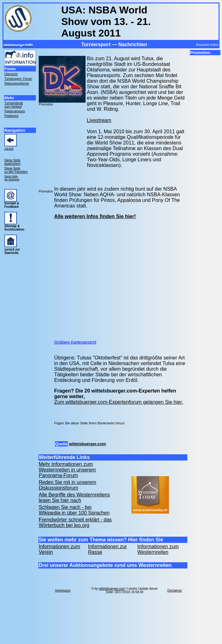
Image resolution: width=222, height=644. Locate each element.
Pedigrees (11, 116)
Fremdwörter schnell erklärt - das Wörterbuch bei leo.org (75, 522)
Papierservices (15, 111)
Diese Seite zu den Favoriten (16, 170)
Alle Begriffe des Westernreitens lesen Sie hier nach (74, 498)
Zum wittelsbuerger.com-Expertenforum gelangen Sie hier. (119, 402)
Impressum (63, 590)
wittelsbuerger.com (87, 444)
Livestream (99, 120)
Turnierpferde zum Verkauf (14, 105)
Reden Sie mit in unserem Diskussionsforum (67, 485)
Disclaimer (175, 590)
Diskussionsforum (17, 83)
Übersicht (11, 74)
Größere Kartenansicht (75, 342)
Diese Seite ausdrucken (12, 162)
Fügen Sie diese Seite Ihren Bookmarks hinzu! (90, 423)
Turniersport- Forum (18, 79)
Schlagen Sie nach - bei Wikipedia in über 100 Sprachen (74, 510)
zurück (9, 149)
